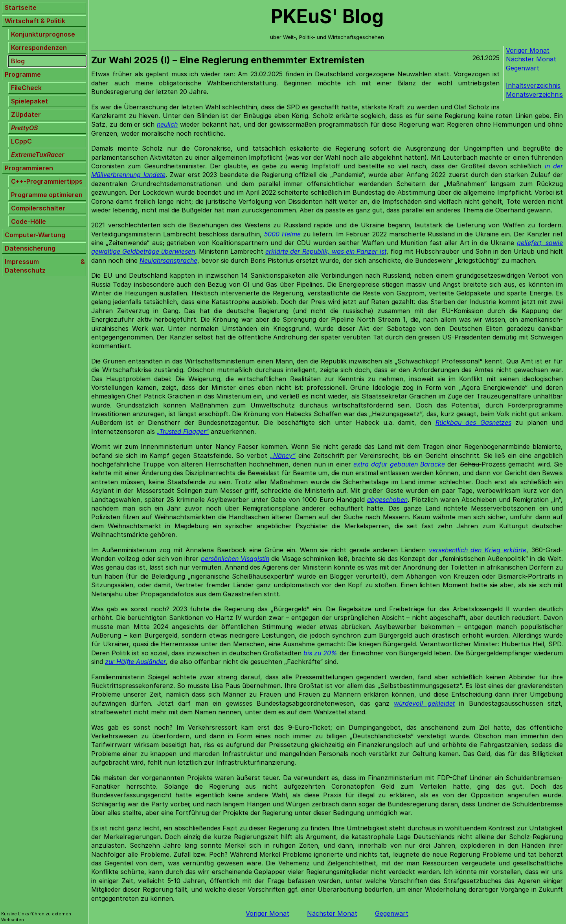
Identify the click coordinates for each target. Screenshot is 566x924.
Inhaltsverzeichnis (533, 85)
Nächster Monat (531, 59)
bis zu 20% (320, 653)
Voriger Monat (528, 50)
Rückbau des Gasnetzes (473, 422)
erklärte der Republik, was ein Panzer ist (326, 251)
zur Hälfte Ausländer (135, 662)
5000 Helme (282, 234)
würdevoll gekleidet (424, 703)
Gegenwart (523, 68)
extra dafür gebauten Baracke (399, 464)
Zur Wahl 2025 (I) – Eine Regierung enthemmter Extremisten (228, 60)
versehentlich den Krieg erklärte (478, 550)
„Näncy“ (283, 456)
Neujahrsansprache (168, 260)
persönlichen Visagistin (235, 559)
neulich (167, 124)
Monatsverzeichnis (534, 94)
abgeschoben (387, 500)
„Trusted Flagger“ (183, 432)
